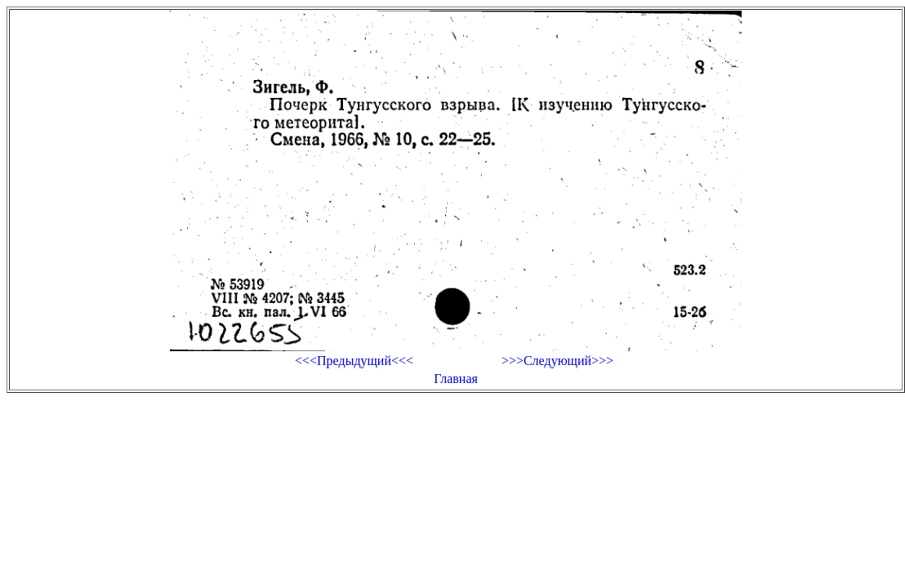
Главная (456, 379)
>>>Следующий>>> (557, 361)
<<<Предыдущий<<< (354, 361)
